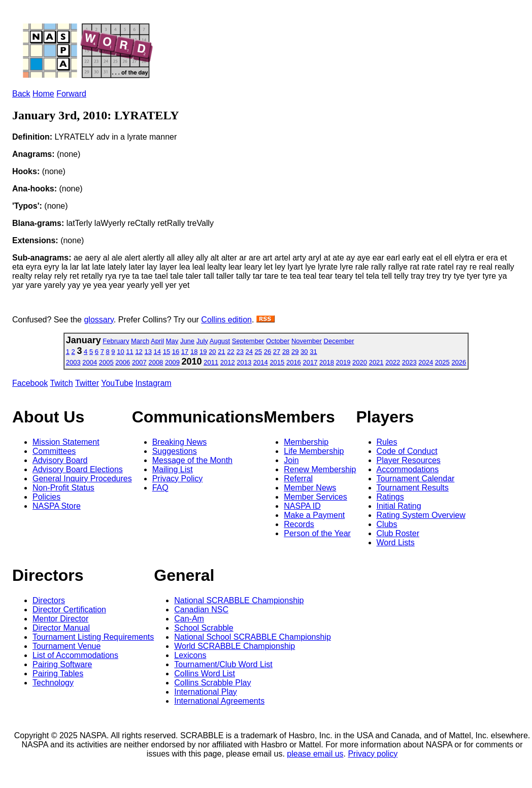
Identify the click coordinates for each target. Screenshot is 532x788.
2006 (123, 362)
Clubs (387, 524)
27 (277, 352)
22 (230, 352)
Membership (306, 442)
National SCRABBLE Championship (239, 600)
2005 (106, 362)
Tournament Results (413, 488)
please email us (315, 754)
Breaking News (180, 442)
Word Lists (396, 543)
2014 (261, 362)
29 (295, 352)
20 (212, 352)
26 (268, 352)
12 (139, 352)
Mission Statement (66, 442)
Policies (46, 497)
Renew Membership (320, 469)
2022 (393, 362)
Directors (49, 600)
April (157, 341)
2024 (426, 362)
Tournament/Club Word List (223, 664)
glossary (98, 320)
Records (299, 524)
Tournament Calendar (416, 479)
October (278, 341)
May (172, 341)
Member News (310, 488)
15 (167, 352)
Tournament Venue (66, 646)
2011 (211, 362)
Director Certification (69, 610)
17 (185, 352)
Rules (387, 442)
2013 (244, 362)
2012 (228, 362)
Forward (71, 94)
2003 (73, 362)
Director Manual (61, 628)
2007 (139, 362)
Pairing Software (62, 664)
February (116, 341)
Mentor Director (60, 619)
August (220, 341)
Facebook (30, 383)
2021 (376, 362)
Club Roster (398, 533)
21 (221, 352)
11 (129, 352)
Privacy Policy (178, 479)
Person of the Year (317, 533)
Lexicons (190, 655)
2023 (409, 362)
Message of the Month (192, 460)
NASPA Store (57, 506)
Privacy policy (373, 754)
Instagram (154, 383)
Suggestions (175, 451)
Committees (54, 451)
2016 (294, 362)
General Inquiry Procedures (82, 479)
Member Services (315, 497)
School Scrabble (204, 628)
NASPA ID (302, 506)
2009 (172, 362)
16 (176, 352)
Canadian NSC (201, 610)
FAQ (160, 488)
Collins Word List (205, 674)
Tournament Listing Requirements (93, 637)
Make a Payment (314, 515)
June (187, 341)
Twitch (61, 383)
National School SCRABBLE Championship (253, 637)
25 (258, 352)
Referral (298, 479)
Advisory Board (60, 460)
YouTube (117, 383)
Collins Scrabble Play (212, 683)
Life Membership (314, 451)
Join (291, 460)
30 (304, 352)
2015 (277, 362)
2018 (327, 362)
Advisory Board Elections (78, 469)
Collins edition (226, 320)
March (140, 341)
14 (157, 352)
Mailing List (173, 469)
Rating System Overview (421, 515)
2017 (310, 362)
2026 (459, 362)
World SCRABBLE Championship (235, 646)
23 (240, 352)
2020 (360, 362)
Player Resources (409, 460)
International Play (206, 692)
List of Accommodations (75, 655)
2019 (343, 362)
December (339, 341)
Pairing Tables (58, 674)
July (202, 341)
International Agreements (219, 701)
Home (43, 94)
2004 (90, 362)
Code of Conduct (407, 451)
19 (203, 352)
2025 (442, 362)
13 (148, 352)
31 (313, 352)
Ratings (390, 497)
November (307, 341)
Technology (53, 683)
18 (194, 352)
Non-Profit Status (63, 488)
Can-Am (189, 619)
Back (21, 94)
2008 (156, 362)
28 (286, 352)
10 (120, 352)
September (248, 341)
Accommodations (408, 469)
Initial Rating (399, 506)
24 (249, 352)
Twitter (87, 383)
